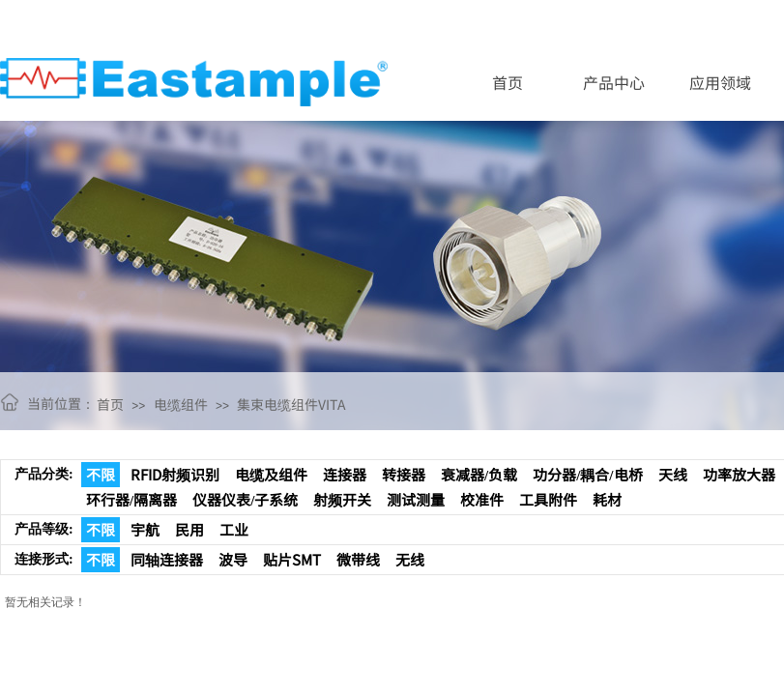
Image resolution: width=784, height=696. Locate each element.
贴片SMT (292, 559)
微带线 (358, 559)
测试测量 (416, 499)
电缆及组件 (271, 474)
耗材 (607, 499)
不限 (101, 474)
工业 (234, 529)
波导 (233, 559)
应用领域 (720, 82)
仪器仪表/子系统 (245, 499)
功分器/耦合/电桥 (587, 474)
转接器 (404, 474)
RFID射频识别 (175, 474)
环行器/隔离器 (131, 499)
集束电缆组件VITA (291, 404)
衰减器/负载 (479, 474)
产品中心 (614, 82)
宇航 (145, 529)
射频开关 (342, 499)
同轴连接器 (167, 559)
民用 (189, 529)
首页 (508, 82)
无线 (410, 559)
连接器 (345, 474)
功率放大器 (739, 474)
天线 (673, 474)
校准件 (482, 499)
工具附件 (548, 499)
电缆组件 (181, 404)
